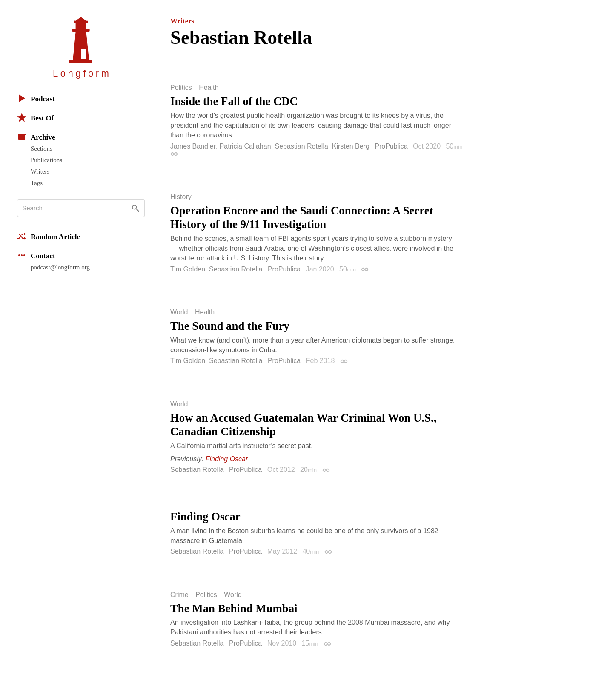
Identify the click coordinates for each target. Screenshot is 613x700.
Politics (181, 88)
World (179, 312)
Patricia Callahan (245, 146)
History (181, 197)
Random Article (49, 236)
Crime (179, 595)
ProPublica (391, 146)
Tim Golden (188, 269)
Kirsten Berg (351, 146)
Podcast (36, 98)
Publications (46, 160)
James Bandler (193, 146)
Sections (42, 149)
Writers (40, 171)
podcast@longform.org (60, 267)
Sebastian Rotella (301, 146)
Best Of (35, 117)
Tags (37, 183)
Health (209, 88)
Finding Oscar (227, 459)
